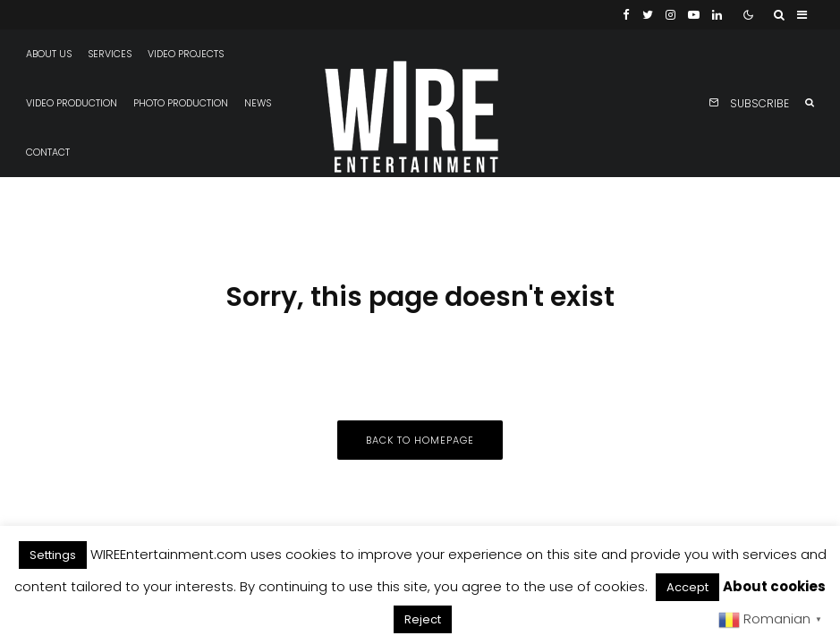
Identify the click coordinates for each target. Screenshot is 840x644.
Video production (72, 103)
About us (49, 54)
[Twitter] (648, 15)
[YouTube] (694, 15)
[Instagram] (670, 15)
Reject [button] (423, 619)
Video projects (186, 54)
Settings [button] (53, 555)
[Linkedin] (717, 15)
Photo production (181, 103)
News (258, 103)
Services (110, 54)
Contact (48, 153)
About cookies (774, 586)
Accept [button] (687, 587)
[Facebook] (626, 15)
